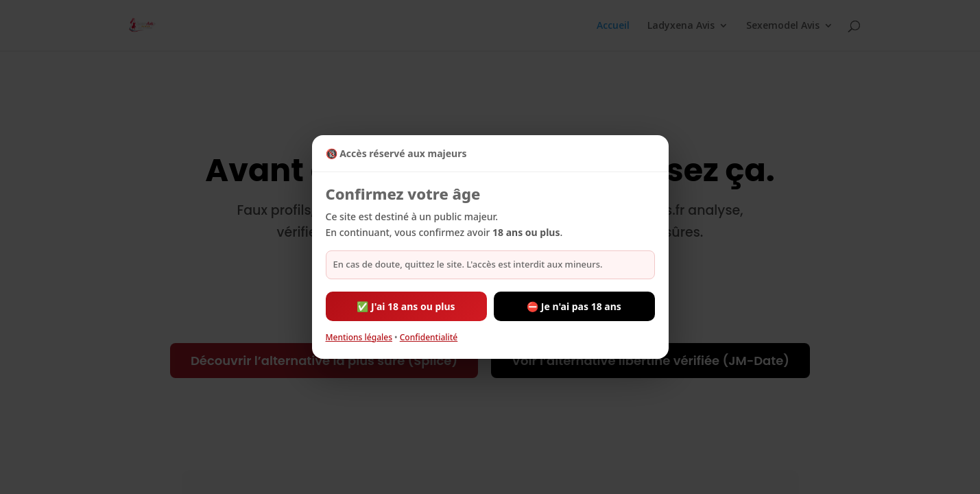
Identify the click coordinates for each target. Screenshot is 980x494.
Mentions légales (359, 337)
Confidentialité (429, 337)
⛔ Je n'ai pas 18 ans (574, 306)
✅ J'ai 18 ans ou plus (406, 306)
